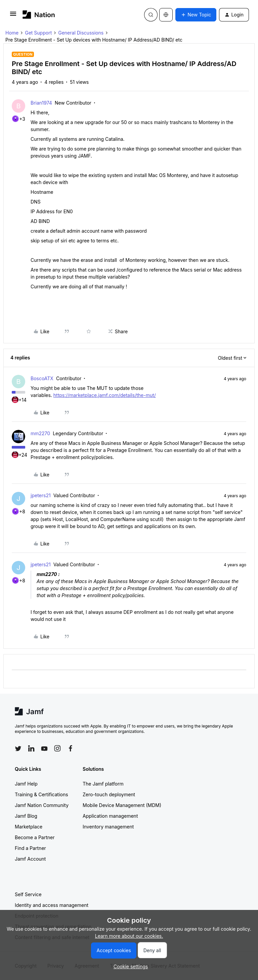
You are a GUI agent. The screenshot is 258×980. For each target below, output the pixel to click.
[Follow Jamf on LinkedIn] (31, 748)
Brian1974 (41, 103)
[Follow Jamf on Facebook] (71, 748)
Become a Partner (35, 837)
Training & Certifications (41, 794)
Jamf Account (30, 859)
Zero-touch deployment (109, 794)
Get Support (38, 33)
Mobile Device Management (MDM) (122, 805)
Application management (110, 816)
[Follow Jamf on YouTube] (44, 748)
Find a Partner (30, 848)
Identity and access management (52, 905)
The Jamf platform (103, 784)
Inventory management (108, 827)
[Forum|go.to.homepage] (39, 15)
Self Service (28, 894)
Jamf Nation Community (42, 805)
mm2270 (40, 433)
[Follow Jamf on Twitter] (18, 749)
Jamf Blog (26, 816)
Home (12, 33)
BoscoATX (42, 378)
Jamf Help (26, 784)
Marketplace (29, 827)
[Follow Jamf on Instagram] (57, 748)
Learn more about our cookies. (129, 936)
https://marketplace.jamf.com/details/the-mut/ (105, 395)
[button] (13, 16)
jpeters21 (41, 495)
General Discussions (81, 33)
